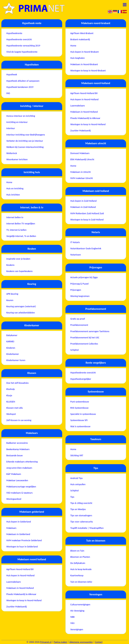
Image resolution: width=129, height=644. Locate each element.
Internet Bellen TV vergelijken (21, 224)
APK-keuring (12, 294)
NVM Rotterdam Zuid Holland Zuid (87, 213)
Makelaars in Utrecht (81, 172)
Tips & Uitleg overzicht (81, 503)
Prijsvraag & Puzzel (80, 284)
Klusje (9, 395)
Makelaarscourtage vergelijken (21, 487)
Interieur (11, 128)
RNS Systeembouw (80, 408)
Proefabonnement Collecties (84, 344)
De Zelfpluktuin (78, 563)
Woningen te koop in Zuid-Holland (87, 220)
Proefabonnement (79, 325)
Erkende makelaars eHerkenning (22, 462)
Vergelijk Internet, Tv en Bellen (21, 236)
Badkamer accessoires (17, 443)
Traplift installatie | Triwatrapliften (87, 528)
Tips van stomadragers (81, 515)
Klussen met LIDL (15, 408)
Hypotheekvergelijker (81, 379)
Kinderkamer (13, 354)
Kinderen (11, 348)
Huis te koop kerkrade (81, 569)
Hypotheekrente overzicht (19, 39)
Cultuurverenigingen (80, 605)
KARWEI (10, 342)
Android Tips (77, 478)
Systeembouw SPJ (79, 420)
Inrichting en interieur (17, 122)
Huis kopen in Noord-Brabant (85, 52)
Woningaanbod (14, 499)
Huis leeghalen (78, 58)
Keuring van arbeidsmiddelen (21, 313)
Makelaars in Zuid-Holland (83, 207)
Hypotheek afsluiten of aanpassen (23, 81)
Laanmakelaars (14, 582)
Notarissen (76, 255)
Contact (99, 642)
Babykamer (12, 335)
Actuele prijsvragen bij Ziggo (84, 277)
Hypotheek (12, 75)
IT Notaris (75, 242)
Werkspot (11, 414)
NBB (72, 617)
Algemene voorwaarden (81, 642)
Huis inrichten (13, 195)
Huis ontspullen (78, 484)
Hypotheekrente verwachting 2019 (23, 46)
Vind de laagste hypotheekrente (22, 52)
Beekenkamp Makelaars (18, 449)
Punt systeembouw (80, 402)
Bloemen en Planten (80, 557)
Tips (72, 497)
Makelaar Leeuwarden (17, 480)
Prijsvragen (76, 290)
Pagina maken (60, 642)
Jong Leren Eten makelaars (19, 468)
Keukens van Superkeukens (19, 271)
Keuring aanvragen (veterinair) (21, 306)
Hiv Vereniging (77, 611)
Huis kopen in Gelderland (19, 522)
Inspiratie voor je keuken (18, 259)
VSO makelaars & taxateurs (19, 493)
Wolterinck (12, 153)
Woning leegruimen (80, 296)
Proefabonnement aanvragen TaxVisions (90, 331)
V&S (72, 623)
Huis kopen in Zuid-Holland (84, 201)
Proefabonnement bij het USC (85, 338)
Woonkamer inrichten (17, 159)
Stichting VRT (77, 455)
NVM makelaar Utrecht (82, 178)
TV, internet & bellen (16, 230)
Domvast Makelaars (80, 153)
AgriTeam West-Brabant (82, 33)
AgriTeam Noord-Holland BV (20, 569)
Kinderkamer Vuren (16, 360)
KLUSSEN (11, 402)
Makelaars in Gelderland (18, 534)
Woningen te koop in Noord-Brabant (88, 71)
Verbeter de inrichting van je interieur (25, 141)
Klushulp (11, 389)
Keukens (10, 265)
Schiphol (75, 350)
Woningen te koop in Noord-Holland (24, 600)
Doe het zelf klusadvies (18, 383)
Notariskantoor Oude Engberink (86, 249)
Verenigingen (77, 629)
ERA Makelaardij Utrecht (82, 159)
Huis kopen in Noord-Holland (20, 575)
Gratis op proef (78, 319)
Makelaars (11, 528)
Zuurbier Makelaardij (17, 607)
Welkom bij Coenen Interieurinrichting (25, 147)
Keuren (10, 300)
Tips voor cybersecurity (82, 522)
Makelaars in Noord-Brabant (84, 64)
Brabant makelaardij (80, 39)
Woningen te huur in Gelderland (22, 547)
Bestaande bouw (15, 455)
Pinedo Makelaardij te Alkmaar (21, 594)
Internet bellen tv (15, 217)
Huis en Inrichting (15, 189)
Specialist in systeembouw (83, 414)
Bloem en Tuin (77, 551)
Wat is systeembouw (80, 426)
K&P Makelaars (14, 474)
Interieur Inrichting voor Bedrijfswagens (26, 135)
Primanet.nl (46, 642)
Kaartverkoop (77, 575)
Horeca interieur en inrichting (21, 116)
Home (9, 182)
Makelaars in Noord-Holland (20, 588)
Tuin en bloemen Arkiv (81, 582)
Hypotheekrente (14, 33)
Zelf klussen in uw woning (19, 420)
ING (8, 93)
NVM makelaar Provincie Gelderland (24, 540)
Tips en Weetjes (78, 509)
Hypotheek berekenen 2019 (20, 87)
